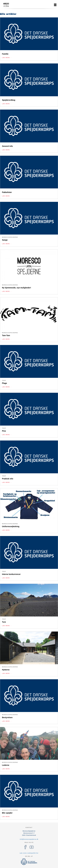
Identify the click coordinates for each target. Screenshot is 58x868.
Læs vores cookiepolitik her (29, 853)
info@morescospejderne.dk (29, 839)
